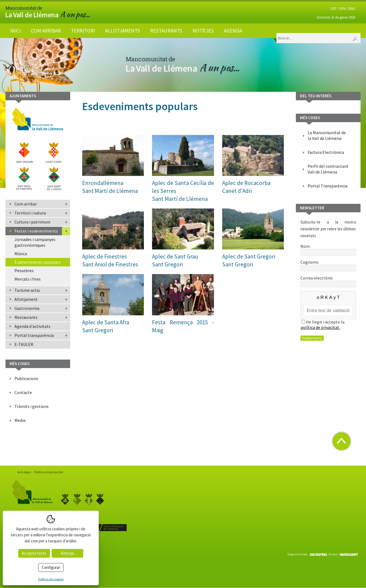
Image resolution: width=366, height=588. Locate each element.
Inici (15, 31)
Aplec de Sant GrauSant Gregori (175, 260)
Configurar (51, 567)
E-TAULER (24, 344)
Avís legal (24, 472)
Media (20, 420)
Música (21, 254)
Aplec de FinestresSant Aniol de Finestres (110, 260)
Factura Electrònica (326, 152)
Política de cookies (51, 579)
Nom (328, 249)
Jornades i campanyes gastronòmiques (35, 242)
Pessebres (24, 271)
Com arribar (46, 31)
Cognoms (328, 265)
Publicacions (26, 378)
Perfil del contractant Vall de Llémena (328, 169)
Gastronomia (27, 308)
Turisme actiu (27, 290)
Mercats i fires (28, 279)
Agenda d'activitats (32, 326)
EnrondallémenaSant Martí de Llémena (110, 187)
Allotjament (26, 299)
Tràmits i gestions (32, 406)
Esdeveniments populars (38, 262)
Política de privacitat (49, 472)
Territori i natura (30, 213)
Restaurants (166, 31)
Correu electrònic (328, 281)
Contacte (23, 392)
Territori (83, 31)
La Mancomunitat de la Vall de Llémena (327, 135)
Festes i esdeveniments (36, 231)
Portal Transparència (328, 186)
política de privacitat (320, 327)
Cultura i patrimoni (32, 222)
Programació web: (307, 554)
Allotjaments (123, 31)
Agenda (233, 31)
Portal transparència (34, 335)
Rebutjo (67, 553)
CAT (333, 8)
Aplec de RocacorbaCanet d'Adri (246, 187)
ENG (352, 8)
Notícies (203, 31)
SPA (342, 8)
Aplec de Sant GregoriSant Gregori (249, 260)
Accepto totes (34, 553)
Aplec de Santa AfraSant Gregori (106, 326)
